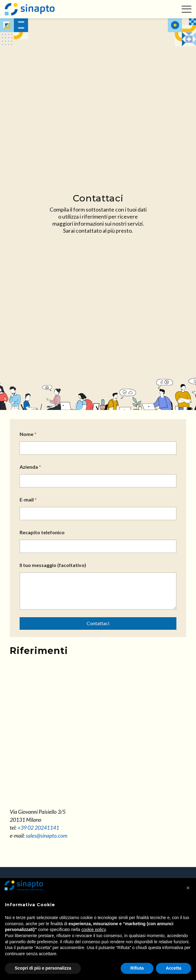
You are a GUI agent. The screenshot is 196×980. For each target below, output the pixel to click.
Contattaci (98, 623)
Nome (28, 434)
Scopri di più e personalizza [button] (43, 968)
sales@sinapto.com (47, 836)
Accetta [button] (173, 968)
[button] (188, 888)
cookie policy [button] (94, 929)
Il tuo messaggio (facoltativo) (53, 565)
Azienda (30, 467)
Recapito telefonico (42, 532)
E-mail (28, 499)
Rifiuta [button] (137, 968)
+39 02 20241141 (38, 828)
